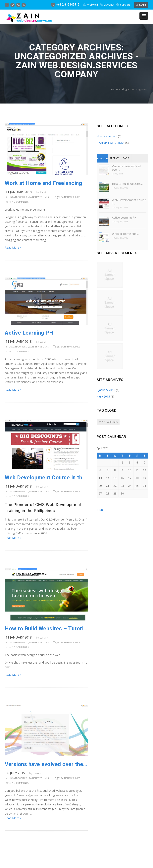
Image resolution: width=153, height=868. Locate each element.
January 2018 (106, 390)
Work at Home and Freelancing (43, 183)
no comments (20, 202)
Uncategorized (18, 197)
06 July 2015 (15, 773)
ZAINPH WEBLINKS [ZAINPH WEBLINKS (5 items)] (108, 422)
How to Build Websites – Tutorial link (46, 629)
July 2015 (103, 396)
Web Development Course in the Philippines (46, 478)
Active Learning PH (29, 333)
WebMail (91, 5)
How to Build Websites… (128, 184)
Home (114, 89)
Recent (114, 158)
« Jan (100, 510)
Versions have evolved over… (126, 168)
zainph (44, 192)
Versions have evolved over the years (46, 764)
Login (141, 5)
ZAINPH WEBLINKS (70, 197)
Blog (124, 89)
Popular (102, 159)
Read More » (13, 247)
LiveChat (107, 5)
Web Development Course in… (129, 202)
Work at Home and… (125, 234)
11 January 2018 (19, 192)
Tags (126, 158)
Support (123, 5)
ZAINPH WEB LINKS (39, 197)
